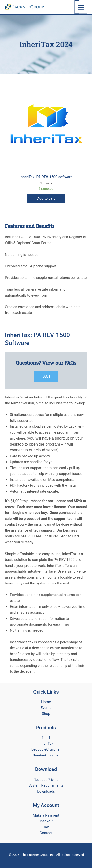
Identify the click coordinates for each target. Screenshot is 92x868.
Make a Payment (46, 815)
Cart (46, 827)
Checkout (46, 821)
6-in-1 (46, 738)
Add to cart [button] (46, 198)
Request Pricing (46, 780)
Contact (46, 833)
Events (46, 708)
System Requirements (46, 785)
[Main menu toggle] (81, 7)
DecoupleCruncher (46, 749)
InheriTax (46, 744)
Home (46, 702)
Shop (46, 714)
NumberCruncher (46, 755)
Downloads (46, 791)
